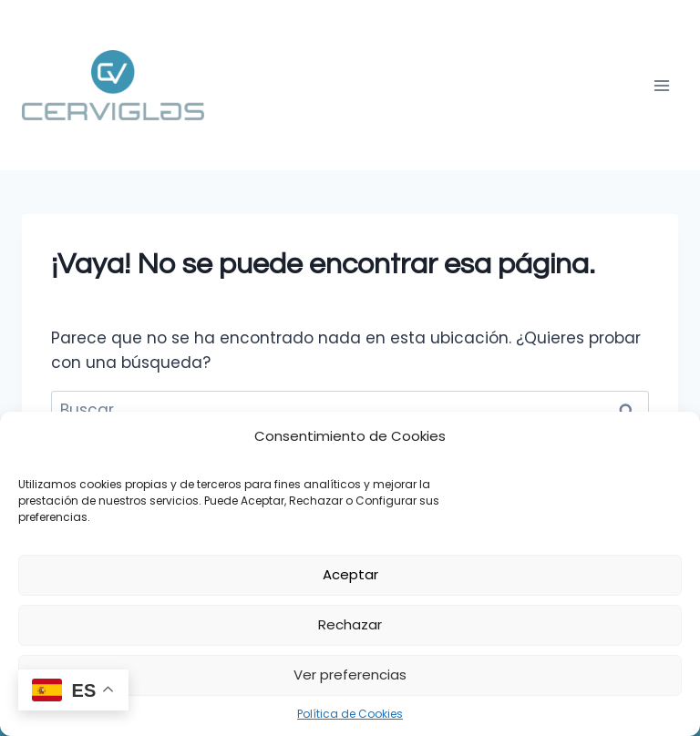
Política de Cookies (350, 714)
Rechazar (350, 624)
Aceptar (350, 574)
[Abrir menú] (661, 85)
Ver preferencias (350, 675)
